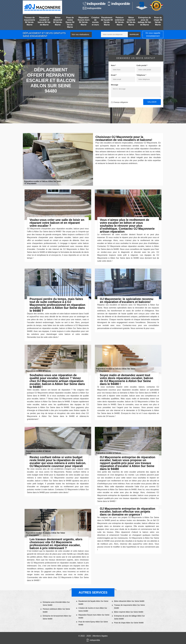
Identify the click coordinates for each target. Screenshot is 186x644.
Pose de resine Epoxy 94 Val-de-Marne (70, 22)
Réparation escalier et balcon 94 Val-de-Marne (44, 21)
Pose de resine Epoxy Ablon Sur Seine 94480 (93, 623)
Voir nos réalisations (80, 34)
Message (115, 85)
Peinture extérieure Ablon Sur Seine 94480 (56, 610)
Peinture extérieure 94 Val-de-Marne (120, 21)
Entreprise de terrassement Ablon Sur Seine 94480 (57, 617)
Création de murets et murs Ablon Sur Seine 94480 (93, 609)
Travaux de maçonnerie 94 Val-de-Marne (30, 21)
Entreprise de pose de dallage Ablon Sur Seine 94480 (129, 617)
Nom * (113, 65)
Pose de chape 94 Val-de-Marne (158, 21)
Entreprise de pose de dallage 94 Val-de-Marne (144, 21)
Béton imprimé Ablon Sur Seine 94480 (129, 612)
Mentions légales (100, 636)
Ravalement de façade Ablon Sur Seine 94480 (93, 603)
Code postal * (142, 65)
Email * (114, 75)
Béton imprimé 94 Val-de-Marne (131, 21)
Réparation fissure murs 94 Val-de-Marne (84, 21)
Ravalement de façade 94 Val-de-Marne (107, 21)
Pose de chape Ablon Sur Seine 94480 (129, 623)
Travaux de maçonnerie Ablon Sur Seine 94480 (129, 607)
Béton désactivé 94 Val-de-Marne (58, 21)
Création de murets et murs (95, 21)
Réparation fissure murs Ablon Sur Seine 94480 (94, 616)
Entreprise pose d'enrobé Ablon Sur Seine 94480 (56, 604)
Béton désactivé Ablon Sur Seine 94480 (129, 601)
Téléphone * (141, 75)
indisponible (94, 4)
